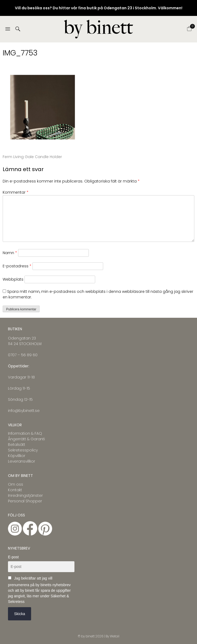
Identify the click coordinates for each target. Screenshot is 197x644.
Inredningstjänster (25, 495)
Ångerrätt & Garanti (26, 439)
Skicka (20, 614)
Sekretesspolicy (23, 450)
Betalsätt (17, 445)
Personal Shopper (25, 501)
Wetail (115, 636)
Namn (10, 253)
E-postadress (17, 266)
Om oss (16, 484)
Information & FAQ (25, 433)
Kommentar (16, 192)
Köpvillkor (17, 456)
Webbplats (13, 279)
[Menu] (8, 29)
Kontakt (15, 490)
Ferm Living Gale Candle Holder (32, 157)
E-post (13, 557)
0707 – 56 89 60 (23, 355)
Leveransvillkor (22, 461)
